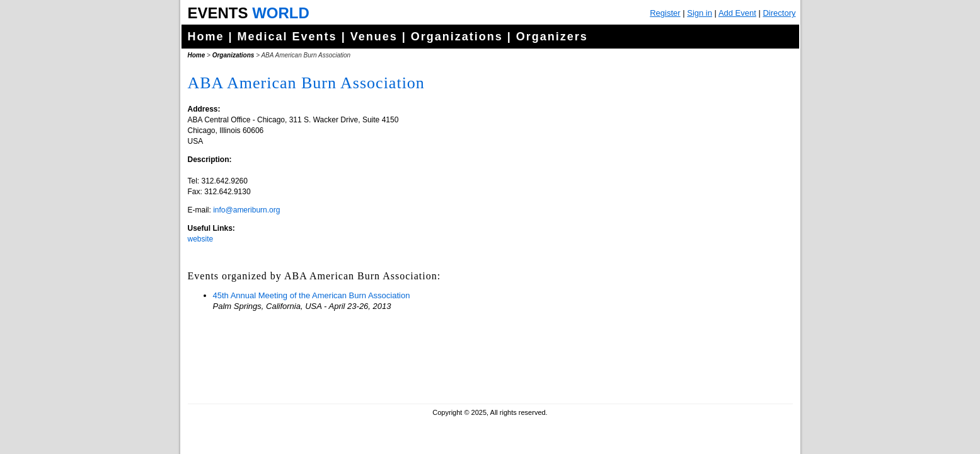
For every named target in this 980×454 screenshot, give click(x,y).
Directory (779, 13)
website (201, 239)
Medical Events (287, 37)
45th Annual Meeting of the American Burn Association (312, 295)
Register (665, 13)
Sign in (700, 13)
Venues (374, 37)
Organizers (552, 37)
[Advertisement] (695, 315)
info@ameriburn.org (246, 210)
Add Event (737, 13)
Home (206, 37)
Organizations (457, 37)
